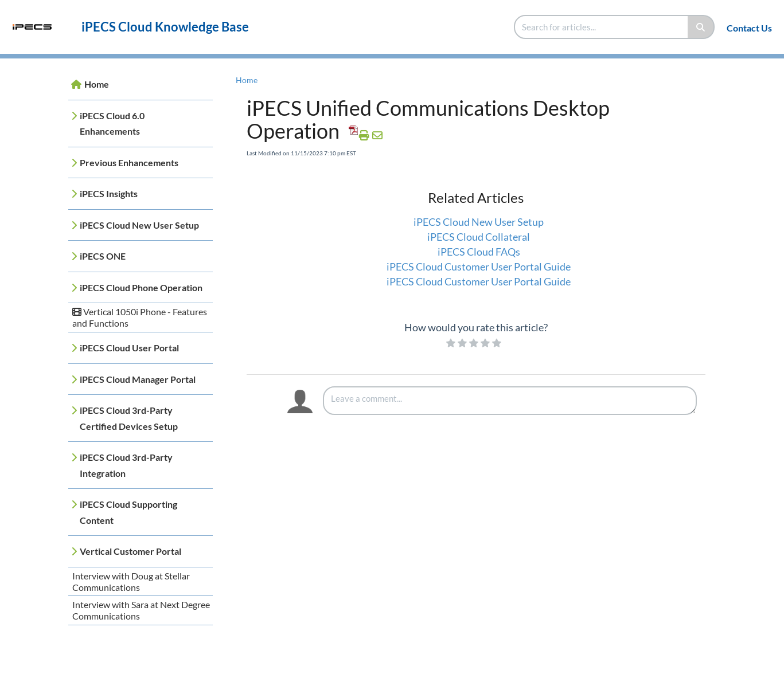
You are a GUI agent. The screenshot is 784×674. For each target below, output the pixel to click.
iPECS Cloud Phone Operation (141, 287)
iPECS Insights (109, 193)
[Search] (701, 27)
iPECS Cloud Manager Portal (138, 379)
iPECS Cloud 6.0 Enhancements (112, 124)
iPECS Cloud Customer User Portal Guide (479, 267)
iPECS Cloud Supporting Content (128, 512)
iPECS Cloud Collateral (479, 237)
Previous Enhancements (129, 162)
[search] (602, 27)
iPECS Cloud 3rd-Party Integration (126, 465)
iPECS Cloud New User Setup (139, 225)
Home (97, 84)
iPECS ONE (103, 256)
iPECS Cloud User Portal (129, 348)
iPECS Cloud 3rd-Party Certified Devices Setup (129, 418)
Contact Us (749, 28)
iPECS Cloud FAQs (479, 252)
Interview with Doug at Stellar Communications (131, 581)
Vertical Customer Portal (130, 551)
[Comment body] (510, 401)
